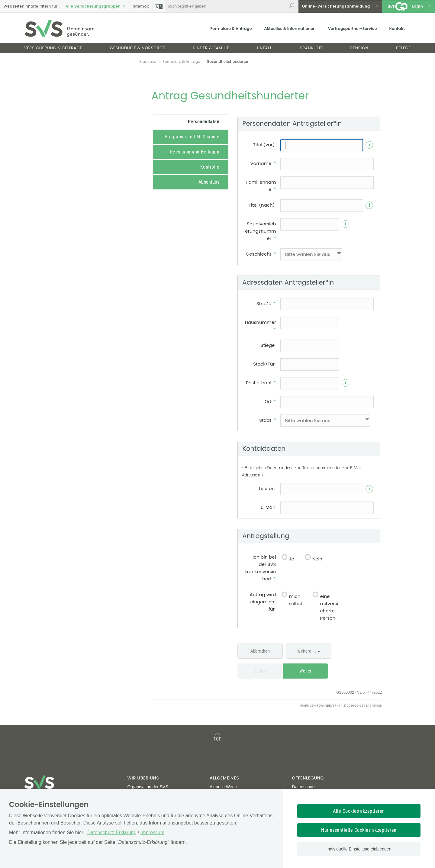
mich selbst (295, 600)
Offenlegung (308, 778)
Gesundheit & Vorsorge (138, 48)
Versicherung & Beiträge (53, 48)
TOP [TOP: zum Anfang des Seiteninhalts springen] (217, 737)
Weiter (306, 671)
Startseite (148, 61)
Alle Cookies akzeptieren (359, 811)
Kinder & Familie (211, 48)
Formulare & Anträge (231, 29)
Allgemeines (224, 778)
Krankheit (311, 48)
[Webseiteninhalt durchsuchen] (226, 6)
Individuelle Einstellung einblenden (359, 849)
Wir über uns (143, 778)
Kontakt (397, 29)
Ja (292, 559)
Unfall (265, 48)
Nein (317, 559)
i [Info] (369, 144)
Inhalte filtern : (31, 6)
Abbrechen (260, 651)
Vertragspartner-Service (353, 29)
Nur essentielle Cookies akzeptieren (359, 830)
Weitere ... (307, 651)
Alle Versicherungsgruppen (96, 6)
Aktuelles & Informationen (290, 29)
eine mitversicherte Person (329, 607)
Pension (359, 48)
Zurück (260, 671)
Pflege (403, 48)
